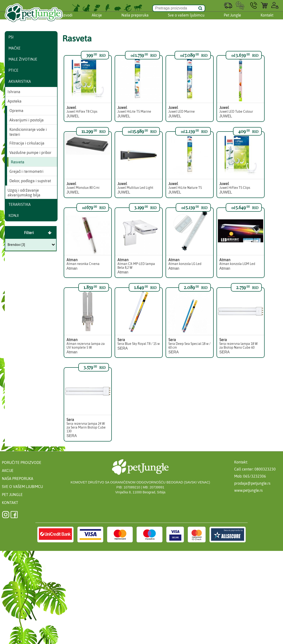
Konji (14, 215)
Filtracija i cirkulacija (27, 143)
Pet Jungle (232, 20)
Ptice (13, 70)
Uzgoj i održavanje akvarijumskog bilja (24, 193)
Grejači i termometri (26, 171)
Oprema (16, 111)
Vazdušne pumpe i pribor (30, 153)
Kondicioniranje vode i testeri (28, 132)
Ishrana (14, 92)
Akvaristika (20, 81)
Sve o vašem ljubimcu (186, 20)
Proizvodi (65, 20)
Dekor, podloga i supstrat (30, 181)
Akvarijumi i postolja (27, 120)
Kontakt (267, 20)
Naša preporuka (135, 20)
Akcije (97, 20)
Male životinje (23, 59)
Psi (11, 37)
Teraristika (20, 204)
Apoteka (15, 101)
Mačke (15, 48)
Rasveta (18, 162)
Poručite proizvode (22, 462)
